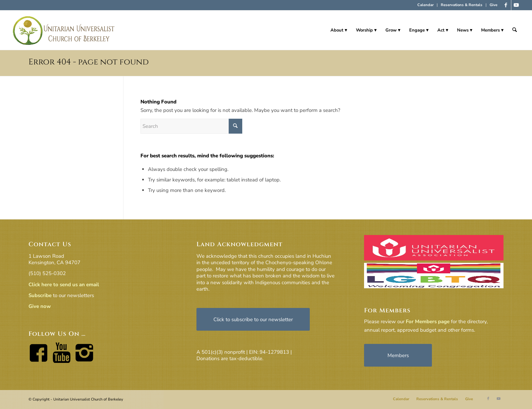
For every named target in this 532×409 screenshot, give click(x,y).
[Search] (515, 30)
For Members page (428, 322)
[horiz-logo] (64, 30)
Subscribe (40, 295)
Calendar (425, 5)
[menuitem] (426, 5)
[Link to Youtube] (516, 5)
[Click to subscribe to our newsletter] (253, 319)
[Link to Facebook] (506, 5)
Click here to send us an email (64, 285)
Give (493, 5)
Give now (40, 306)
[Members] (398, 355)
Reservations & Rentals (462, 5)
